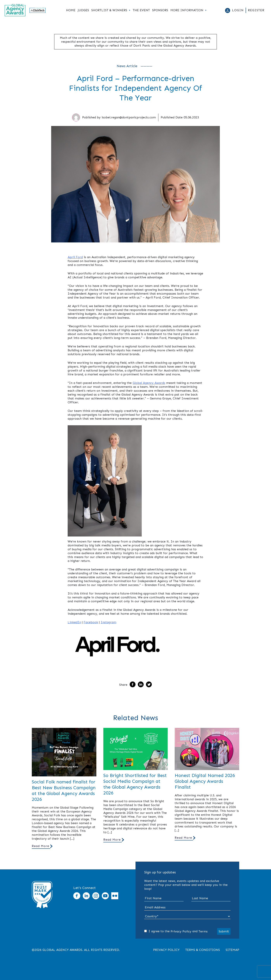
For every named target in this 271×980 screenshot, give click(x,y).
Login (238, 10)
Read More (41, 846)
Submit (224, 931)
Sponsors (160, 10)
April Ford (75, 257)
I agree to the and (176, 931)
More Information (187, 10)
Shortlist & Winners (109, 10)
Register (256, 10)
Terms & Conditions (203, 950)
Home (71, 10)
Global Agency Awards (149, 383)
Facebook (91, 622)
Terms (203, 931)
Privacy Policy (181, 931)
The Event (141, 10)
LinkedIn (74, 622)
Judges (83, 10)
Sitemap (232, 950)
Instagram (108, 622)
